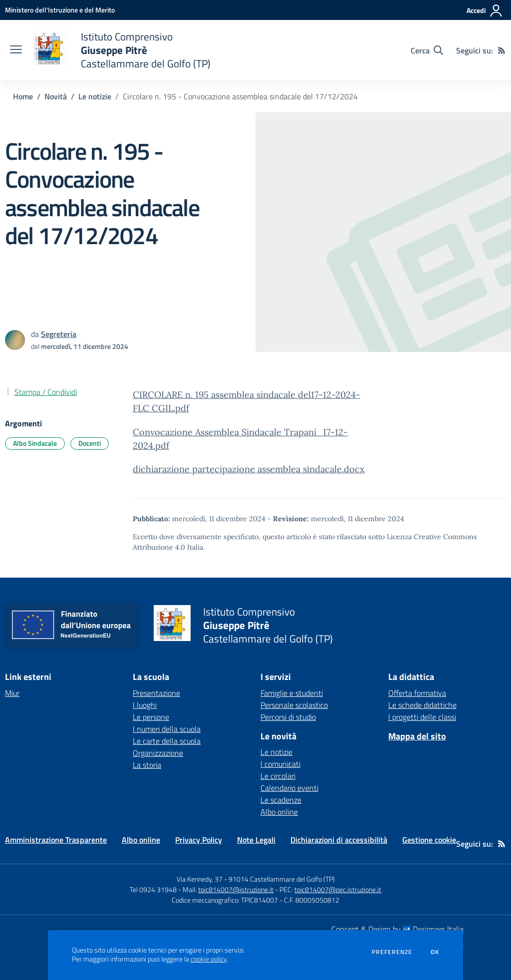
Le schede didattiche (422, 705)
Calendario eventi (289, 788)
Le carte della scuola (167, 741)
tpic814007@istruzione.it (236, 889)
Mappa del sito (417, 736)
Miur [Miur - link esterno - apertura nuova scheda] (12, 693)
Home (23, 96)
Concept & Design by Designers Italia (397, 929)
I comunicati (280, 764)
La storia (147, 765)
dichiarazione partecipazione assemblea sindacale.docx (249, 469)
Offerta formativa (417, 693)
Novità (56, 96)
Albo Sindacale (35, 443)
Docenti (90, 443)
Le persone (151, 717)
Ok (435, 952)
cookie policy (209, 959)
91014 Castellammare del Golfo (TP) (282, 879)
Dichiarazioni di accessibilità (339, 840)
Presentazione (156, 693)
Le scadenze (281, 800)
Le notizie (95, 96)
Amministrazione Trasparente (56, 840)
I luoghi (145, 705)
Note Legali (256, 840)
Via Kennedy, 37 (200, 879)
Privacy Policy (199, 840)
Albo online (279, 812)
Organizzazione (158, 753)
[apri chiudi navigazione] (16, 50)
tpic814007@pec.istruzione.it (338, 889)
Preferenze (392, 952)
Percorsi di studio (288, 717)
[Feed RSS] (502, 50)
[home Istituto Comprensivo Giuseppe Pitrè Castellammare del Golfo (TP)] (121, 50)
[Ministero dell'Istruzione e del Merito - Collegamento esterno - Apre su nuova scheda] (60, 10)
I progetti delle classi (422, 717)
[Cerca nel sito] (427, 50)
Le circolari (278, 776)
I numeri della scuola (167, 729)
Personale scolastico (294, 705)
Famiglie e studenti (292, 693)
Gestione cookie (429, 840)
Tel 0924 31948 (153, 889)
